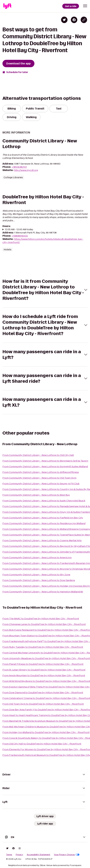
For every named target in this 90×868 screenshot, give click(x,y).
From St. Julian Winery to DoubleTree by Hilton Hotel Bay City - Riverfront (44, 670)
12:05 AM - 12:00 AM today (19, 229)
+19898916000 (20, 236)
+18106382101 (19, 167)
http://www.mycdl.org (26, 170)
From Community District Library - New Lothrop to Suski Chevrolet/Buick (44, 501)
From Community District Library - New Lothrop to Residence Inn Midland (44, 523)
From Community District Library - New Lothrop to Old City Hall (38, 455)
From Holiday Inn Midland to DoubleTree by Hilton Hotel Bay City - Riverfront (46, 732)
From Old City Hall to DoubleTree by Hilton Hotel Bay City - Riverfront (42, 744)
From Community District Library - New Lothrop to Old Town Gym (39, 478)
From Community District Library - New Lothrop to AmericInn (37, 557)
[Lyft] (7, 6)
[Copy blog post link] (84, 20)
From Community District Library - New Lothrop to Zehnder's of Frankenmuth (46, 552)
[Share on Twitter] (64, 20)
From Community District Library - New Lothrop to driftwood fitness (41, 472)
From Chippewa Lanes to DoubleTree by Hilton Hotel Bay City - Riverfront (44, 624)
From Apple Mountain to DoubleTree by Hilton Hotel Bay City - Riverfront (44, 675)
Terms (9, 855)
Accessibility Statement (38, 855)
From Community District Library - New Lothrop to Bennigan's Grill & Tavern (45, 461)
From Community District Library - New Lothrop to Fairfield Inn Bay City (43, 518)
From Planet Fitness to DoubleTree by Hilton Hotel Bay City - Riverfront (43, 664)
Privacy (19, 855)
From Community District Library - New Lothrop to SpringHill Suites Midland (45, 466)
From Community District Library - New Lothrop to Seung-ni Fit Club (41, 484)
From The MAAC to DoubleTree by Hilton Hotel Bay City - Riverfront (41, 619)
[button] (85, 6)
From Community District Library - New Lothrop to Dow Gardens (39, 580)
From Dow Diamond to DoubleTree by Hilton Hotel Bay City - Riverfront (43, 692)
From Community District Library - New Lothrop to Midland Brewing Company (46, 529)
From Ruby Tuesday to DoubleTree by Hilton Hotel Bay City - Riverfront (43, 647)
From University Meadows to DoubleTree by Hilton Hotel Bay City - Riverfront (46, 658)
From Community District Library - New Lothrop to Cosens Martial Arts (42, 540)
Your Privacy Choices (67, 855)
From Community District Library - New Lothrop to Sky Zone (36, 575)
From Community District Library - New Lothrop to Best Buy (36, 495)
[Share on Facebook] (74, 20)
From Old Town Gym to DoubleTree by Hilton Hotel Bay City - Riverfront (43, 704)
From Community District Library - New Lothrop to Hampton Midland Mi (43, 592)
